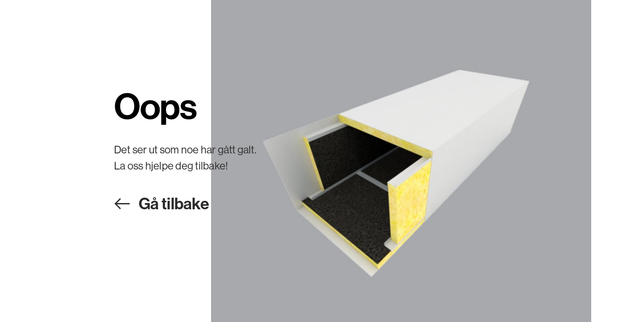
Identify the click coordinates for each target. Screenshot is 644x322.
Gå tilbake (174, 203)
